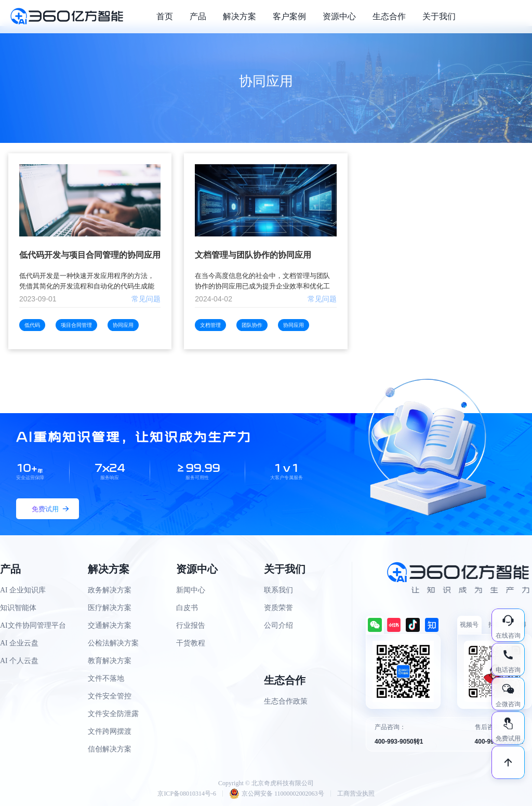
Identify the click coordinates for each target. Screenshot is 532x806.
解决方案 (240, 16)
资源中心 (339, 16)
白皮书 (187, 608)
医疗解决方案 (110, 608)
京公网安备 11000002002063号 (277, 794)
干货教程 (191, 643)
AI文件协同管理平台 (33, 625)
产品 (198, 16)
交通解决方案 (110, 625)
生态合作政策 (286, 701)
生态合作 (389, 16)
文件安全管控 (110, 696)
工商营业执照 (356, 794)
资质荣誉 (278, 608)
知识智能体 (18, 608)
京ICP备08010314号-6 (187, 794)
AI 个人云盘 (19, 661)
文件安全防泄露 (113, 714)
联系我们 (278, 590)
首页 (165, 16)
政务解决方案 (110, 590)
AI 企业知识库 (23, 590)
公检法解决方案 (113, 643)
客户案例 (289, 16)
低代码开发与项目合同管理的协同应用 (90, 255)
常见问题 (146, 299)
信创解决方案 (110, 749)
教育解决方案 (110, 661)
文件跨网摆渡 (110, 731)
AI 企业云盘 (19, 643)
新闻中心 (191, 590)
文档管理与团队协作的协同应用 (253, 255)
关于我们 (439, 16)
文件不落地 (106, 678)
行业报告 (191, 625)
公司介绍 (278, 625)
